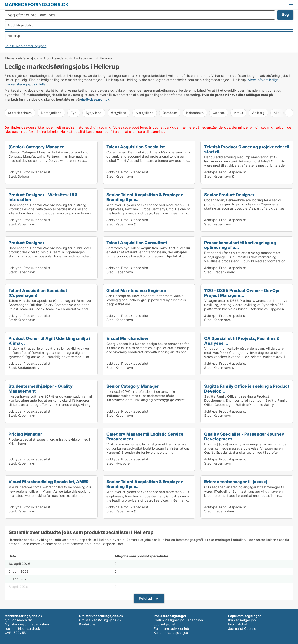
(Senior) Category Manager (36, 147)
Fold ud (145, 598)
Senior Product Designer (229, 195)
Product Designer (26, 243)
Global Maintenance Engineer (136, 290)
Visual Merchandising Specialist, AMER (49, 482)
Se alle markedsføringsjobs (25, 46)
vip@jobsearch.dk (95, 99)
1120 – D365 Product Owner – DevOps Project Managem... (242, 293)
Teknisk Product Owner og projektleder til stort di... (247, 149)
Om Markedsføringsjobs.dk (100, 620)
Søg (285, 15)
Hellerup (106, 58)
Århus (238, 113)
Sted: (13, 176)
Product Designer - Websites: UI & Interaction (43, 197)
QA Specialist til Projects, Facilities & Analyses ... (242, 341)
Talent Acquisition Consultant (137, 243)
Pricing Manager (25, 434)
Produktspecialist (56, 58)
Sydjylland (94, 113)
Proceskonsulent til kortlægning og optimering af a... (240, 245)
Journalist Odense (242, 628)
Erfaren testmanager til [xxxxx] (236, 482)
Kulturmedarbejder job (171, 633)
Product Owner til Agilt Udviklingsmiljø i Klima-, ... (49, 341)
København (195, 113)
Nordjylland (145, 113)
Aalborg (258, 113)
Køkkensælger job (242, 620)
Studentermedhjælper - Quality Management (41, 388)
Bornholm (170, 113)
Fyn (74, 113)
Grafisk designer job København (178, 620)
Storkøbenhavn (84, 58)
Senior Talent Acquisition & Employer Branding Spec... (145, 197)
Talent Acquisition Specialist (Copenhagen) (38, 293)
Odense (219, 113)
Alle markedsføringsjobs (21, 58)
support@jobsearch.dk (22, 628)
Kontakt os (87, 624)
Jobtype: (16, 172)
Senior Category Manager (133, 386)
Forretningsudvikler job (171, 628)
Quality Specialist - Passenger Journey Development (244, 436)
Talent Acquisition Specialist (136, 147)
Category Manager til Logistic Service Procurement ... (145, 436)
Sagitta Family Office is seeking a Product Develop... (247, 388)
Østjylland (119, 113)
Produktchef (238, 624)
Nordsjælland (51, 113)
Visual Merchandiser (128, 338)
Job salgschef (165, 624)
